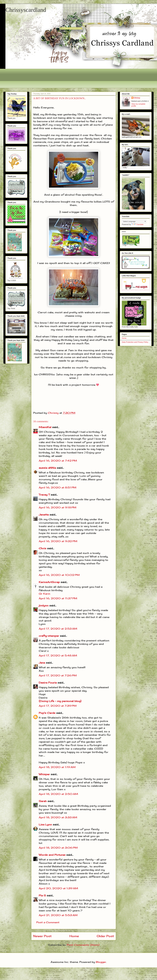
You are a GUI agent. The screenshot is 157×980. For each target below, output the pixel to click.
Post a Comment (48, 922)
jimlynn (44, 605)
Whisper (44, 774)
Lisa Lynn (45, 824)
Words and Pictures (52, 855)
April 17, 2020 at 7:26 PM (58, 675)
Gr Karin (44, 594)
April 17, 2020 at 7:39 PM (58, 706)
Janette (44, 515)
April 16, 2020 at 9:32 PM (58, 541)
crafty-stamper (49, 636)
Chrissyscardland (26, 10)
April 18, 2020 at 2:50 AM (58, 794)
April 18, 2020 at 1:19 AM (57, 767)
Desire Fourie (48, 683)
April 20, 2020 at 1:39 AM (58, 888)
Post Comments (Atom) (83, 945)
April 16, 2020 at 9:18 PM (58, 507)
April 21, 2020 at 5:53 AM (58, 915)
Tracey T (44, 495)
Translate (137, 224)
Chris (43, 548)
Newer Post (42, 936)
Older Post (105, 936)
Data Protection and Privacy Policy (135, 342)
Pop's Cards (47, 713)
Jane (42, 663)
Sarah (43, 801)
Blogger (101, 962)
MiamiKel (45, 427)
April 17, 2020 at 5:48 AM (58, 655)
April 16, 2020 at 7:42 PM (58, 461)
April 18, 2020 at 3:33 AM (58, 817)
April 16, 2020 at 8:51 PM (58, 487)
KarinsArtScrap (49, 582)
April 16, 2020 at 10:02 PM (59, 575)
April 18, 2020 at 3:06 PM (58, 848)
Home (74, 936)
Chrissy (137, 98)
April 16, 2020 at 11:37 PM (58, 598)
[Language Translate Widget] (134, 221)
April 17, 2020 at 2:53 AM (58, 629)
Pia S (42, 895)
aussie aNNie (47, 468)
